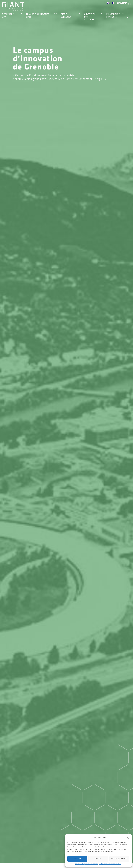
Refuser (98, 859)
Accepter (77, 859)
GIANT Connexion (66, 16)
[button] (128, 837)
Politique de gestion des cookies (87, 864)
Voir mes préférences (119, 859)
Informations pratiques (113, 16)
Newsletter (124, 3)
